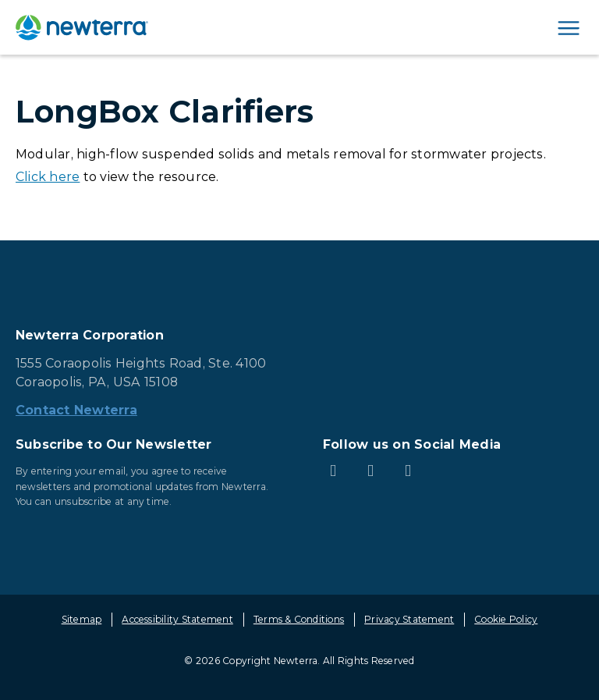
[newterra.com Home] (82, 27)
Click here (48, 177)
